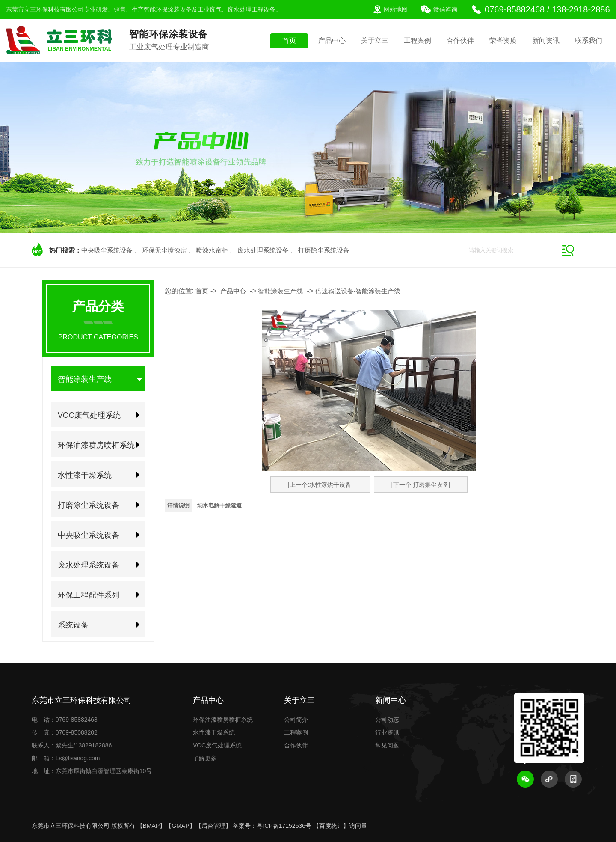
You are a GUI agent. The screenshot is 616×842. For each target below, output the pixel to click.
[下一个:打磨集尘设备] (421, 485)
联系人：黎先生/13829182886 (72, 745)
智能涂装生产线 (85, 379)
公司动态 (387, 720)
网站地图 (396, 9)
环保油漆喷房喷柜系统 (96, 445)
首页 (289, 40)
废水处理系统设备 (263, 250)
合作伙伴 (460, 40)
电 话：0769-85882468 (65, 720)
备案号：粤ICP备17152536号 (272, 826)
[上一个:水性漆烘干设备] (320, 485)
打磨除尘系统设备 (324, 250)
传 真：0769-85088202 (65, 732)
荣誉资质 (503, 40)
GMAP (180, 826)
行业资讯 (387, 732)
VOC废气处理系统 (89, 415)
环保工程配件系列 (89, 595)
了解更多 (205, 758)
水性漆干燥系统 (85, 475)
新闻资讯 (546, 40)
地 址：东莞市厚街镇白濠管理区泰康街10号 (92, 771)
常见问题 (387, 745)
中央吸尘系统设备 (107, 250)
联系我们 (589, 40)
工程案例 (418, 40)
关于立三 (375, 40)
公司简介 (296, 720)
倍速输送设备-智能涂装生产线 (358, 291)
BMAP (151, 826)
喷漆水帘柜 (212, 250)
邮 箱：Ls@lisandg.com (66, 758)
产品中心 (332, 40)
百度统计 (331, 826)
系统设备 (73, 625)
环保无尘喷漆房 (164, 250)
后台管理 (213, 826)
